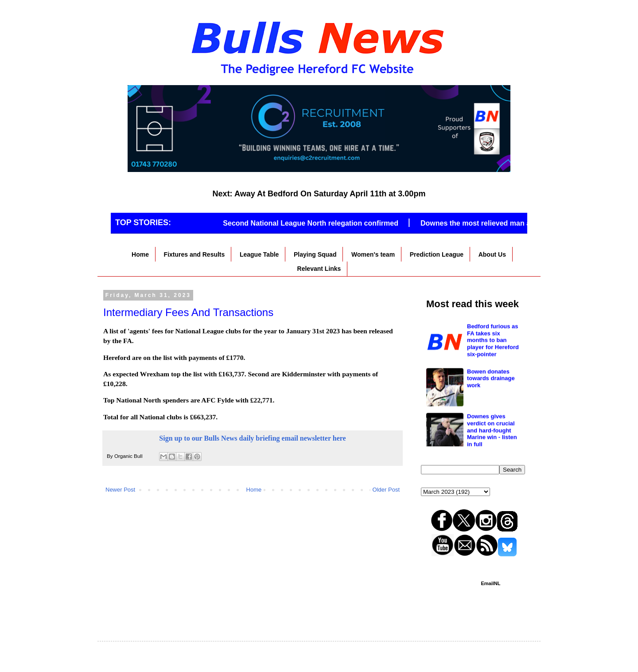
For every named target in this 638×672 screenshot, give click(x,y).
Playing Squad (315, 254)
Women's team (373, 254)
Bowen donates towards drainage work (491, 418)
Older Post (386, 490)
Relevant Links (319, 269)
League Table (259, 254)
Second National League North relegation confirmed (314, 223)
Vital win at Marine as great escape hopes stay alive (492, 328)
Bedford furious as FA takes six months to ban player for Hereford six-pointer (493, 380)
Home (140, 254)
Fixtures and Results (195, 254)
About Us (492, 254)
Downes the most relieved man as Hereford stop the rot (517, 223)
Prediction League (437, 254)
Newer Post (120, 490)
